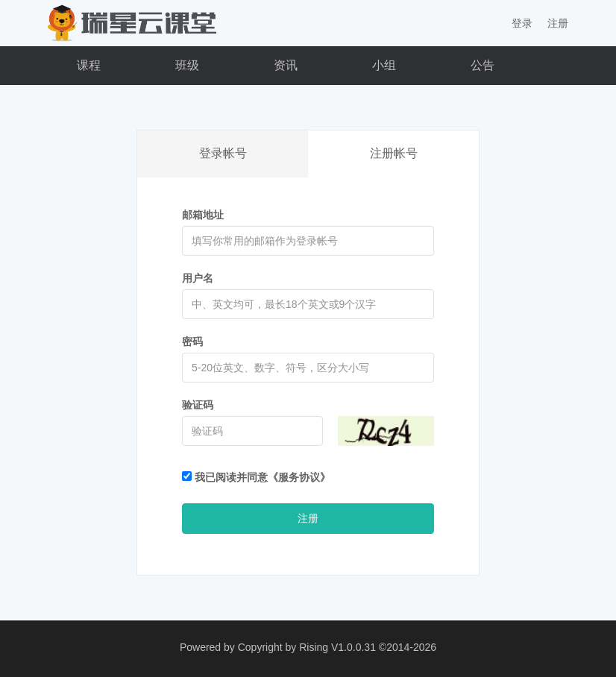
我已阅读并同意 (256, 477)
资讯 (286, 65)
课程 (89, 65)
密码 (192, 341)
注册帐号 (394, 153)
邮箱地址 (203, 215)
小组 (384, 65)
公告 (483, 65)
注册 (558, 23)
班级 (187, 65)
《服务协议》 (299, 477)
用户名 (198, 278)
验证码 (198, 405)
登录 (522, 23)
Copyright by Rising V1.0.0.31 (307, 647)
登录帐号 (223, 153)
